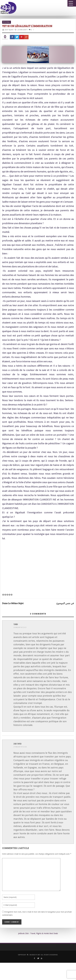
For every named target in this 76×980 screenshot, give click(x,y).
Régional (7, 22)
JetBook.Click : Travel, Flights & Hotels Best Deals (38, 933)
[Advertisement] (37, 567)
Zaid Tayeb (9, 30)
